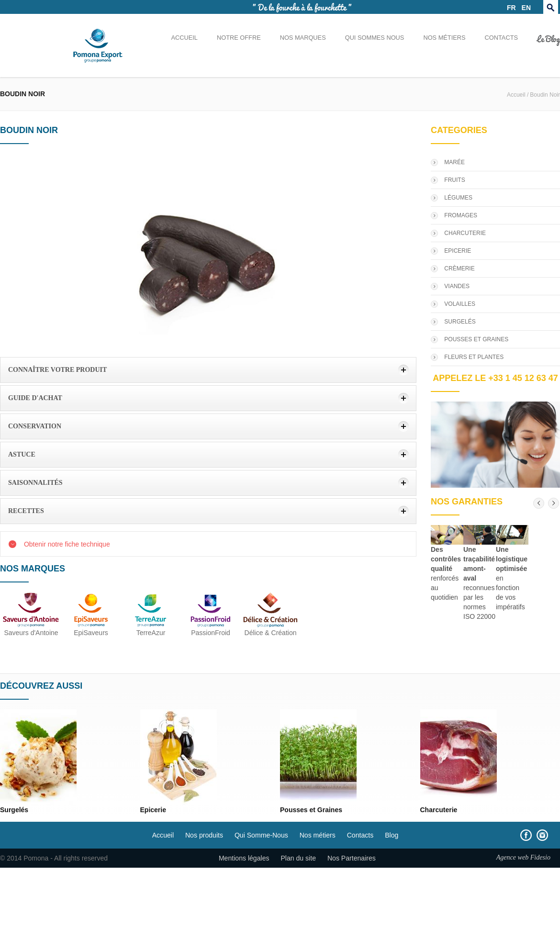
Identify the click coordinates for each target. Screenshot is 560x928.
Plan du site (298, 858)
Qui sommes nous (375, 38)
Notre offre (239, 38)
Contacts (501, 38)
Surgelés (14, 810)
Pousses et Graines (311, 810)
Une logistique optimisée (512, 559)
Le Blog (549, 38)
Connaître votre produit (57, 370)
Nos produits (204, 835)
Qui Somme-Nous (261, 835)
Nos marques (303, 38)
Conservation (35, 426)
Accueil (184, 38)
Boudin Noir (545, 95)
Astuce (22, 454)
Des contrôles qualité (446, 559)
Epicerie (153, 810)
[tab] (208, 370)
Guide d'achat (35, 398)
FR (511, 8)
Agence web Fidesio (523, 857)
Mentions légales (244, 858)
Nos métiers (444, 38)
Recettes (26, 511)
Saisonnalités (35, 483)
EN (526, 8)
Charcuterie (439, 810)
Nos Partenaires (352, 858)
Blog (392, 835)
